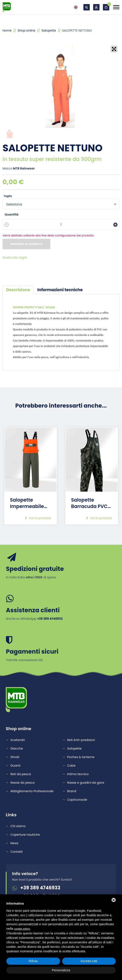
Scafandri (18, 740)
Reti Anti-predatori (81, 740)
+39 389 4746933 (40, 888)
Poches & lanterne (81, 757)
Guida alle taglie (15, 258)
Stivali (15, 757)
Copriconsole (77, 800)
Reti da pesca (21, 774)
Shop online (26, 30)
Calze (71, 766)
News (14, 843)
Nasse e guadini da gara (86, 783)
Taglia (8, 196)
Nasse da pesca (22, 783)
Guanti (15, 766)
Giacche (17, 748)
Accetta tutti (89, 961)
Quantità (12, 214)
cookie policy (22, 929)
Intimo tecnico (78, 774)
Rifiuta (33, 961)
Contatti (17, 852)
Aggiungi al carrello (26, 244)
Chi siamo (18, 826)
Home (7, 30)
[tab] (18, 290)
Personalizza (61, 970)
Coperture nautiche (25, 835)
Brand (72, 791)
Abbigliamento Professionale (32, 791)
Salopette (49, 30)
